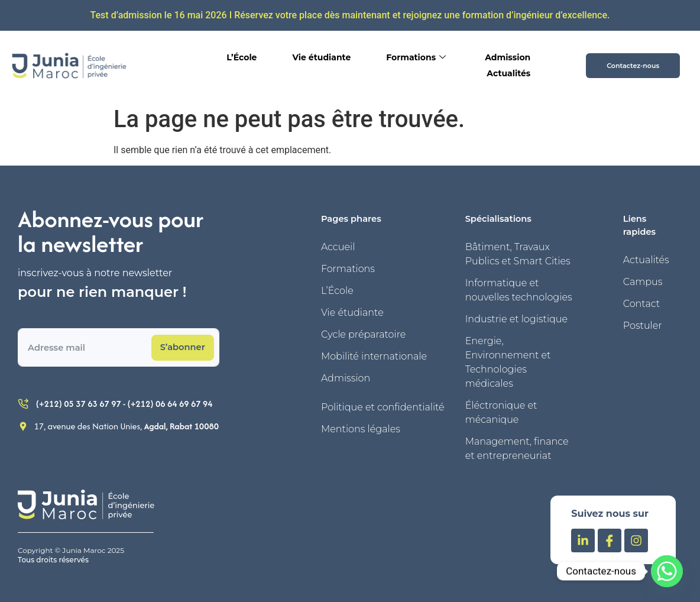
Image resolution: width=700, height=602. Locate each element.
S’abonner (183, 347)
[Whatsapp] (667, 571)
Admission (508, 57)
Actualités (508, 73)
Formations (416, 57)
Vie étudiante (321, 57)
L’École (242, 57)
